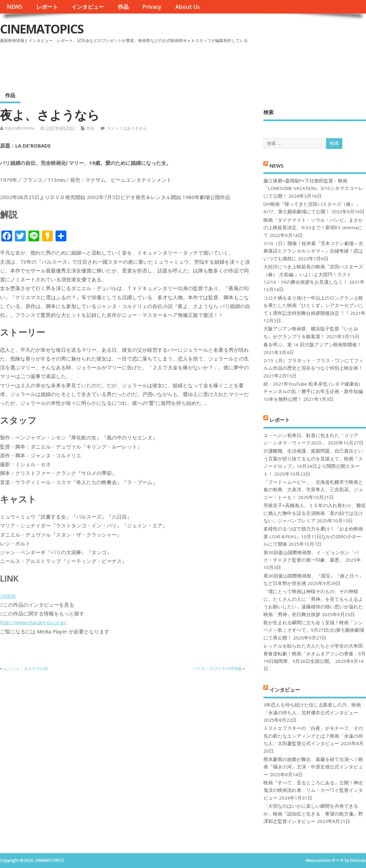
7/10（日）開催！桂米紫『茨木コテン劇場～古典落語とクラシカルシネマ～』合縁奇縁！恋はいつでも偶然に (313, 251)
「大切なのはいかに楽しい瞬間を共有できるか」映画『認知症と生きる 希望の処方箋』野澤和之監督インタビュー (313, 814)
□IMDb (8, 596)
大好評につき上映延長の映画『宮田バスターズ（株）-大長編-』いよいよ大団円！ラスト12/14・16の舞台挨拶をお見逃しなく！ (313, 274)
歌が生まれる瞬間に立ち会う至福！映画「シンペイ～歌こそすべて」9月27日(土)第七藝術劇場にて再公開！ (314, 630)
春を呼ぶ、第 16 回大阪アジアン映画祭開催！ (313, 345)
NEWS (15, 7)
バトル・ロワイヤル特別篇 (217, 668)
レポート (47, 7)
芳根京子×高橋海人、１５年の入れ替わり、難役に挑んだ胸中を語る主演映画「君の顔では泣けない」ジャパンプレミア (315, 513)
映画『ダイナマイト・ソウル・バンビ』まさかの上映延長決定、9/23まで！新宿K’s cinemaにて (313, 228)
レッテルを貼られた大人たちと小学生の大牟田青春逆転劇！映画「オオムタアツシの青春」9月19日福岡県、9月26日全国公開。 (315, 654)
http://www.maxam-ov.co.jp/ (33, 622)
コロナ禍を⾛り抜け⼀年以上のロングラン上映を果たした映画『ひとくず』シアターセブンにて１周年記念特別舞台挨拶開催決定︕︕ (313, 306)
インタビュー (88, 7)
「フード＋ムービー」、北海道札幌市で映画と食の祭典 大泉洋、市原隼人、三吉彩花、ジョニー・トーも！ (313, 490)
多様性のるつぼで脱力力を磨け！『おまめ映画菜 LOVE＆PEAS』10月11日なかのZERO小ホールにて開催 (313, 536)
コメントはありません (127, 128)
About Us (188, 7)
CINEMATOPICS (42, 29)
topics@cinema (20, 128)
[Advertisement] (237, 64)
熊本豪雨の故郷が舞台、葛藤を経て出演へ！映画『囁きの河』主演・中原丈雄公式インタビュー (313, 767)
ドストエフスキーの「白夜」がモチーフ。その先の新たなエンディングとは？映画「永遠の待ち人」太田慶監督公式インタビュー (313, 736)
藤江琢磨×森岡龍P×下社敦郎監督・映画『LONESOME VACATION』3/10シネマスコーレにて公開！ (313, 188)
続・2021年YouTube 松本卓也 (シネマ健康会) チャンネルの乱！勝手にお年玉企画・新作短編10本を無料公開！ (313, 392)
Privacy (152, 7)
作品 (123, 7)
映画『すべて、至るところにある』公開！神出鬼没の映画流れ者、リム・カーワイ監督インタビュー (313, 790)
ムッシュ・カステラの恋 (26, 668)
